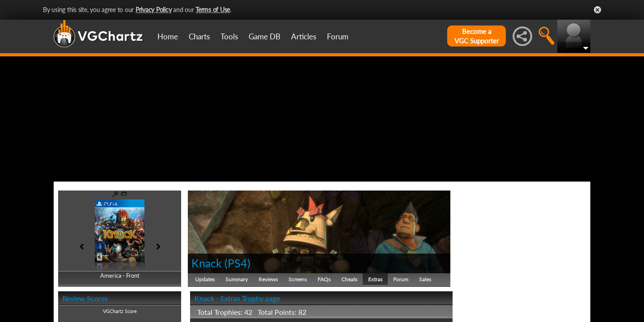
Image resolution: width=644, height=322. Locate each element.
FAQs (324, 279)
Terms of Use (213, 10)
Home (168, 36)
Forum (338, 36)
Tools (229, 36)
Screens (298, 279)
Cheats (349, 279)
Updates (205, 279)
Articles (304, 36)
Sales (425, 279)
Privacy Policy (154, 10)
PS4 (237, 263)
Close (597, 10)
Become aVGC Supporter (477, 36)
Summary (237, 279)
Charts (199, 36)
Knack (207, 263)
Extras (375, 279)
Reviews (268, 279)
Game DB (265, 36)
